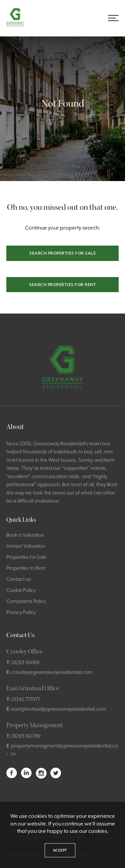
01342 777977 (26, 699)
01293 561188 (26, 662)
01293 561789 (26, 736)
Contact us (19, 579)
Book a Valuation (25, 535)
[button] (113, 18)
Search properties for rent (62, 285)
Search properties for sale (62, 253)
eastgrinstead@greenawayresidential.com (59, 709)
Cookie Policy (21, 590)
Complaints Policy (26, 601)
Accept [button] (60, 850)
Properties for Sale (26, 557)
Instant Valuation (26, 546)
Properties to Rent (26, 568)
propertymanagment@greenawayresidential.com (64, 750)
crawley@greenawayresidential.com (52, 672)
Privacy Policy (21, 612)
